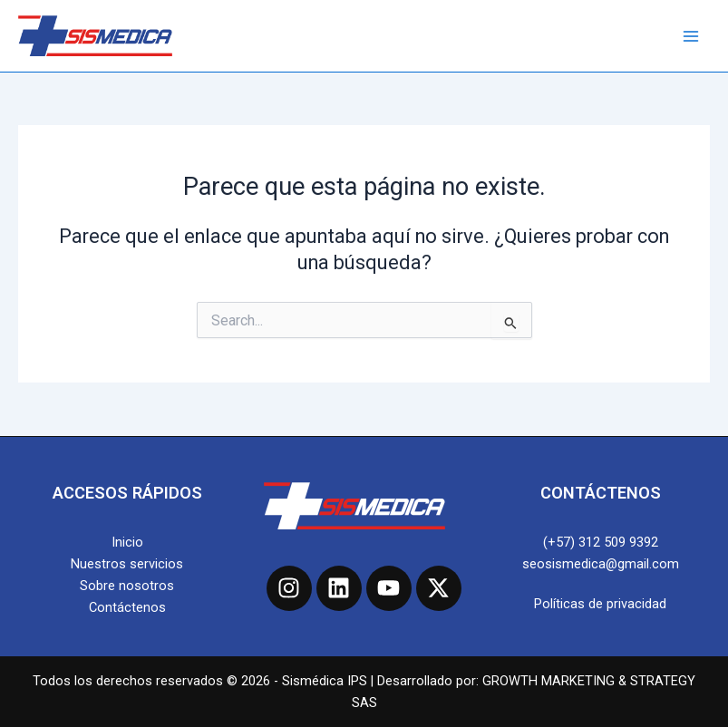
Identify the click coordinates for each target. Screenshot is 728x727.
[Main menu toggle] (691, 36)
